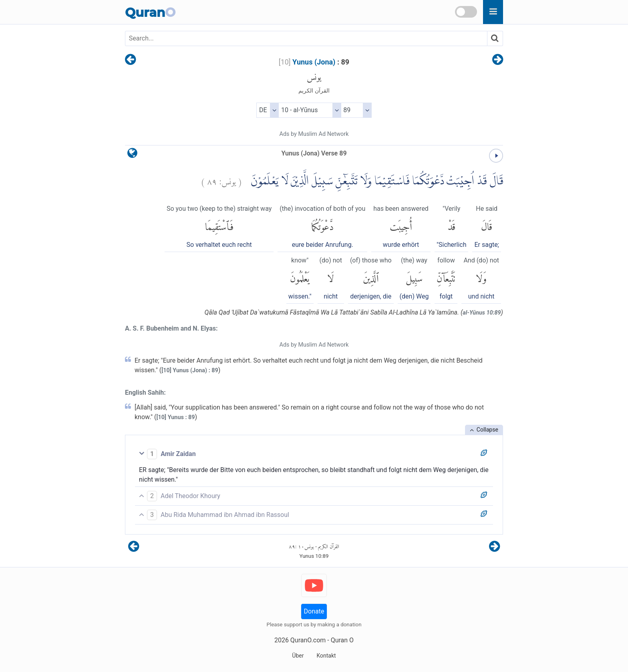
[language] (132, 155)
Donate (314, 611)
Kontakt (326, 656)
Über (298, 656)
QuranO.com (308, 640)
